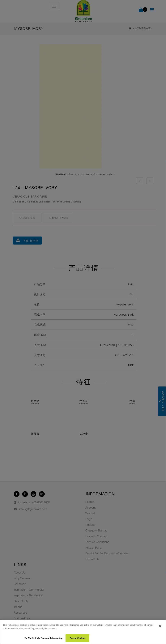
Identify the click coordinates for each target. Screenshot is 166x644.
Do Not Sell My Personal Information (43, 638)
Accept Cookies (78, 638)
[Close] (160, 626)
